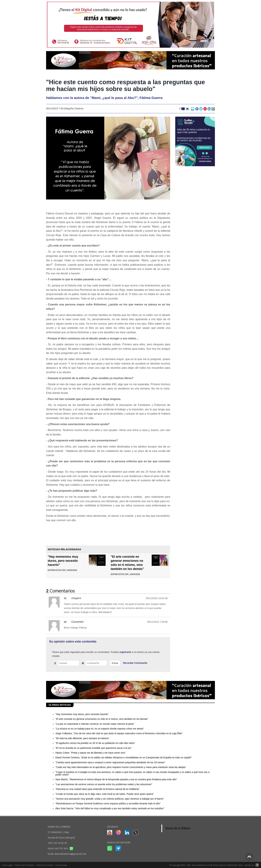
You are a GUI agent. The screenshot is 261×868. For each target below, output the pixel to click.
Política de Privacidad (24, 865)
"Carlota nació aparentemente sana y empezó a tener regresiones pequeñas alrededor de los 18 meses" (110, 762)
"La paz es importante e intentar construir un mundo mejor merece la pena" (95, 724)
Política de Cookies (45, 865)
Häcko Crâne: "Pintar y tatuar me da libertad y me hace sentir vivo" (91, 753)
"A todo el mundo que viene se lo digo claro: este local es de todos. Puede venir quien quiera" (105, 794)
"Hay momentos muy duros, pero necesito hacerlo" (63, 561)
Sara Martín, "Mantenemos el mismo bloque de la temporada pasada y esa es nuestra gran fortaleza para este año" (116, 779)
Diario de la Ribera (178, 828)
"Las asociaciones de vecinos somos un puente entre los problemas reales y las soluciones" (104, 784)
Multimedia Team (235, 865)
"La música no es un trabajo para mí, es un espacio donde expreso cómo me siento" (100, 729)
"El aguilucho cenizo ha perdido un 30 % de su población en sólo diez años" (95, 743)
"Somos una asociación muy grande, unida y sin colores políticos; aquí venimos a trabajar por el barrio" (110, 799)
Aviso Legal (8, 865)
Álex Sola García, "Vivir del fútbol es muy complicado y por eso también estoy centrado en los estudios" (110, 808)
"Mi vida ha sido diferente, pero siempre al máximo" (82, 738)
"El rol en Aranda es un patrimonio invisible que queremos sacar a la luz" (94, 748)
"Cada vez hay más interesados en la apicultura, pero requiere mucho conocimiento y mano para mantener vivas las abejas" (121, 767)
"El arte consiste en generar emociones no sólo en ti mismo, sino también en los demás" (102, 719)
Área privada (61, 865)
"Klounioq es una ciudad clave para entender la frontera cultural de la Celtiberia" (97, 789)
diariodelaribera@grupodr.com (70, 854)
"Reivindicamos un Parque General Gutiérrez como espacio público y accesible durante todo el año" (108, 803)
